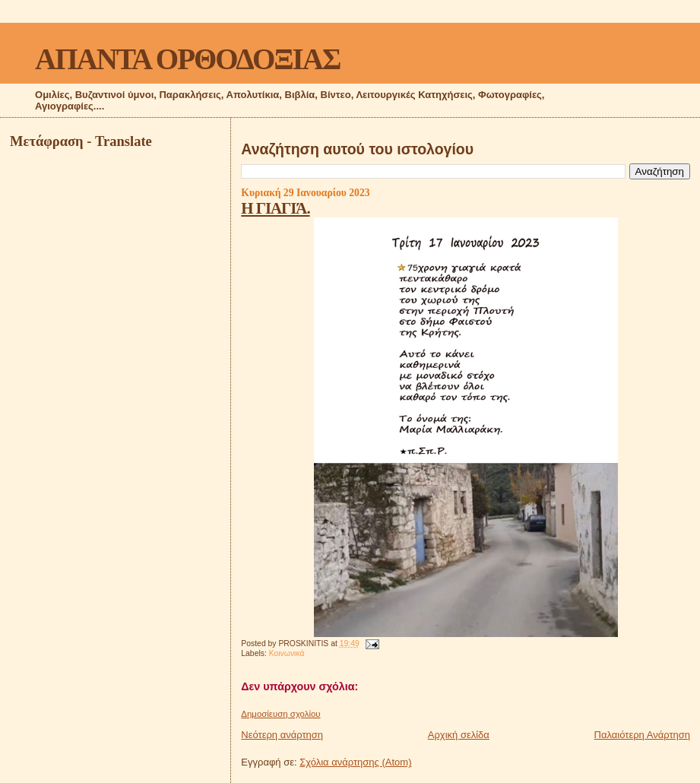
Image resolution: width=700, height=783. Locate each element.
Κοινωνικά (287, 653)
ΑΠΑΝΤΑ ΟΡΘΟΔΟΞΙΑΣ (187, 59)
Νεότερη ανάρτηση (282, 735)
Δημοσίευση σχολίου (280, 714)
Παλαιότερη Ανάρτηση (642, 735)
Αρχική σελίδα (459, 735)
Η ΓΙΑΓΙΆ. (275, 208)
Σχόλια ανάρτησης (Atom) (355, 762)
